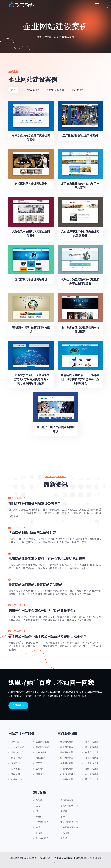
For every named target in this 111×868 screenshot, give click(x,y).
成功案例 (49, 37)
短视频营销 (17, 758)
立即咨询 (18, 705)
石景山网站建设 (68, 774)
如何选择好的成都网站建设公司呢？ (34, 503)
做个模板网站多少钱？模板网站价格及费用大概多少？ (47, 636)
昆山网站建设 (67, 763)
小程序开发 (41, 753)
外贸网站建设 (42, 747)
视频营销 (15, 774)
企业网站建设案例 (65, 37)
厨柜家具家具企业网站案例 (31, 184)
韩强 (38, 828)
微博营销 (40, 774)
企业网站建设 (42, 742)
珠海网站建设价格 (69, 828)
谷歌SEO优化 (17, 753)
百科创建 (15, 769)
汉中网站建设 (42, 822)
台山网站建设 (42, 838)
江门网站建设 (67, 758)
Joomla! (39, 833)
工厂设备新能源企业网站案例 (80, 136)
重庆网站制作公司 (69, 822)
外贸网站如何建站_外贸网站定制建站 (35, 585)
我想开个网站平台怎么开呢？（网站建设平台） (43, 611)
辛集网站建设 (92, 763)
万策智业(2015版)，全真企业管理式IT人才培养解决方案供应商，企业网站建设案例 (31, 379)
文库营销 (40, 769)
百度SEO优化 (17, 747)
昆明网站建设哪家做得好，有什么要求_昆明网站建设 (47, 559)
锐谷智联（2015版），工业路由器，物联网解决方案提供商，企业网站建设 (80, 379)
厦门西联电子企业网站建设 (31, 279)
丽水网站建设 (67, 747)
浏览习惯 (65, 811)
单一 (63, 817)
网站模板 (65, 833)
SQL (38, 806)
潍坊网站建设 (92, 742)
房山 (38, 811)
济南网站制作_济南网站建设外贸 (32, 533)
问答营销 (40, 763)
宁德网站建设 (67, 742)
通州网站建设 (92, 769)
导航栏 (39, 817)
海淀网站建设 (92, 774)
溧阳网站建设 (67, 801)
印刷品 (39, 801)
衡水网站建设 (92, 753)
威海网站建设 (92, 747)
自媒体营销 (17, 780)
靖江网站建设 (92, 780)
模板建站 (40, 758)
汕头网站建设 (67, 780)
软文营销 (15, 763)
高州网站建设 (67, 753)
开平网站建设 (92, 758)
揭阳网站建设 (67, 769)
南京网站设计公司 (69, 806)
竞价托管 (15, 742)
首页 (40, 37)
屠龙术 (64, 838)
